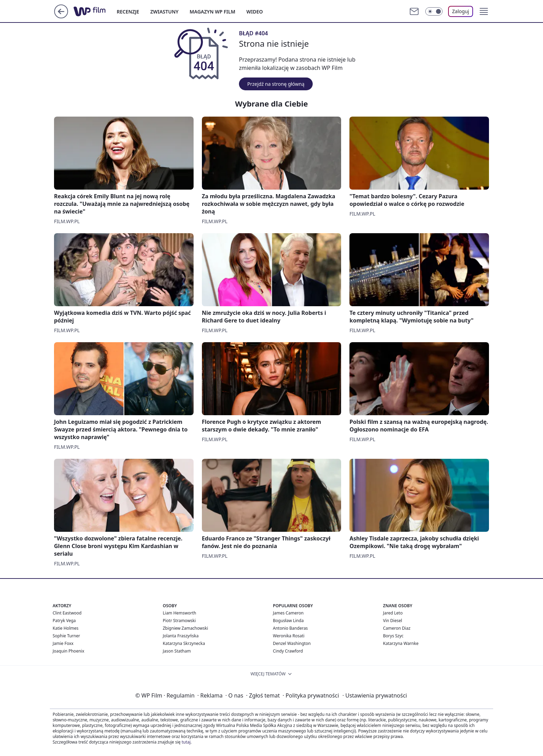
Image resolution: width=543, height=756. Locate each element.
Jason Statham (177, 651)
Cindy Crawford (288, 651)
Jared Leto (393, 613)
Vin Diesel (393, 621)
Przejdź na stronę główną (276, 84)
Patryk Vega (64, 621)
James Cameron (288, 613)
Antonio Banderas (290, 628)
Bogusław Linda (288, 621)
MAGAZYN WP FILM (213, 12)
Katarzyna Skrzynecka (184, 643)
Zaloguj (461, 11)
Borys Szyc (393, 636)
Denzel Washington (292, 643)
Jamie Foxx (63, 643)
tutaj (186, 742)
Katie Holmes (65, 628)
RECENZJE (128, 12)
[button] (484, 11)
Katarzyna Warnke (401, 643)
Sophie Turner (66, 636)
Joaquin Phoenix (68, 651)
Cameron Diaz (397, 628)
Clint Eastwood (67, 613)
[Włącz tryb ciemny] (434, 11)
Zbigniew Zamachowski (185, 628)
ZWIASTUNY (164, 12)
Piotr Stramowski (179, 621)
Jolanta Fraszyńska (181, 636)
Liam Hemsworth (179, 613)
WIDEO (255, 12)
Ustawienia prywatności (375, 695)
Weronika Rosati (289, 636)
